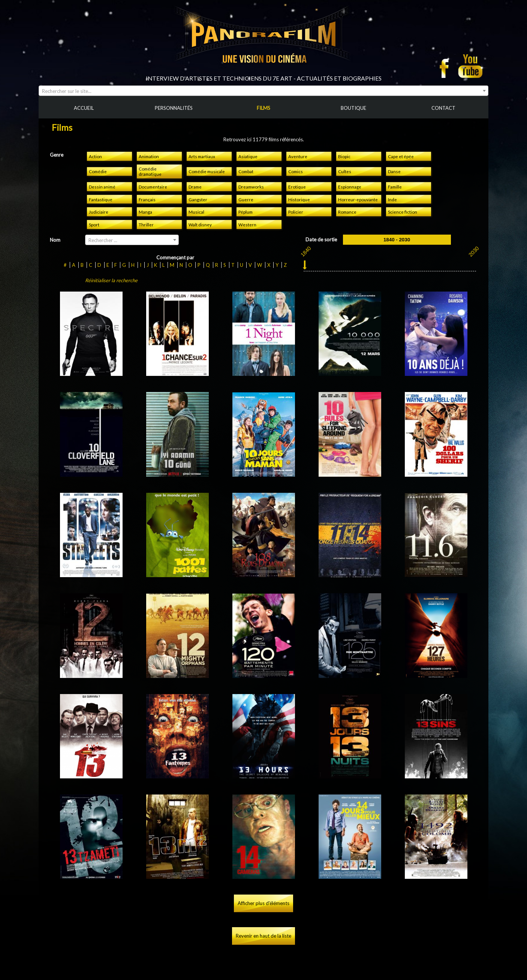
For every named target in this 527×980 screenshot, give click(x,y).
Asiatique (248, 156)
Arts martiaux (202, 156)
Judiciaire (99, 212)
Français (147, 199)
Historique (299, 199)
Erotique (297, 187)
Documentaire (153, 187)
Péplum (246, 212)
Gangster (198, 199)
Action (95, 156)
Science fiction (403, 212)
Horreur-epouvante (358, 199)
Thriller (146, 224)
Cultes (345, 171)
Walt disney (200, 224)
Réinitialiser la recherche (111, 280)
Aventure (298, 156)
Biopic (344, 156)
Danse (394, 171)
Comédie (98, 171)
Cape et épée (401, 156)
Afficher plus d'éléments (263, 903)
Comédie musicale (207, 171)
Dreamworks (251, 187)
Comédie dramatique (150, 171)
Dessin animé (102, 187)
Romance (347, 212)
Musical (196, 212)
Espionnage (350, 187)
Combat (246, 171)
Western (247, 224)
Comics (296, 171)
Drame (195, 187)
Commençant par (175, 257)
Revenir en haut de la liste (263, 936)
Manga (145, 212)
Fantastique (101, 199)
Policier (296, 212)
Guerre (246, 199)
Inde (392, 199)
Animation (149, 156)
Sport (94, 224)
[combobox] (263, 91)
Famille (395, 187)
